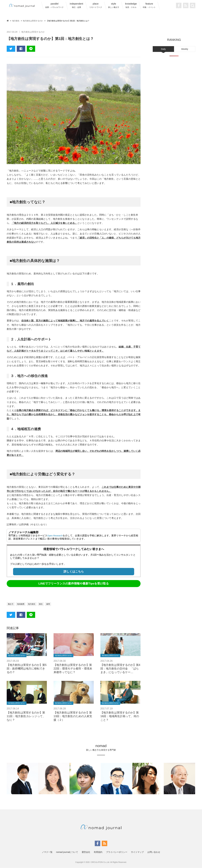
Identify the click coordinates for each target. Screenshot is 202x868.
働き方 (11, 604)
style (114, 5)
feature (149, 5)
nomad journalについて (67, 852)
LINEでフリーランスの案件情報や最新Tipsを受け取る (74, 583)
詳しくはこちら (74, 572)
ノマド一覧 (47, 852)
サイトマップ (137, 852)
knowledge (131, 5)
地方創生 (34, 604)
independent (76, 5)
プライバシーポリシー (117, 852)
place (96, 5)
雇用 (52, 604)
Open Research (56, 536)
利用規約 (98, 852)
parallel (54, 5)
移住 (44, 604)
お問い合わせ (154, 852)
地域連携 (22, 604)
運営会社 (86, 852)
